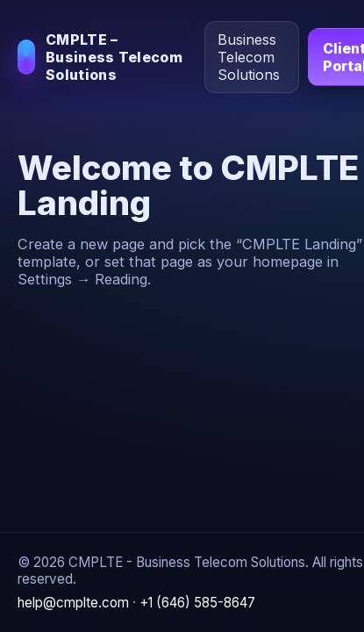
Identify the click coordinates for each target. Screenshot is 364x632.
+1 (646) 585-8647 (197, 603)
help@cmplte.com (73, 603)
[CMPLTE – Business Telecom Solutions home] (104, 57)
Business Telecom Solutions (249, 57)
